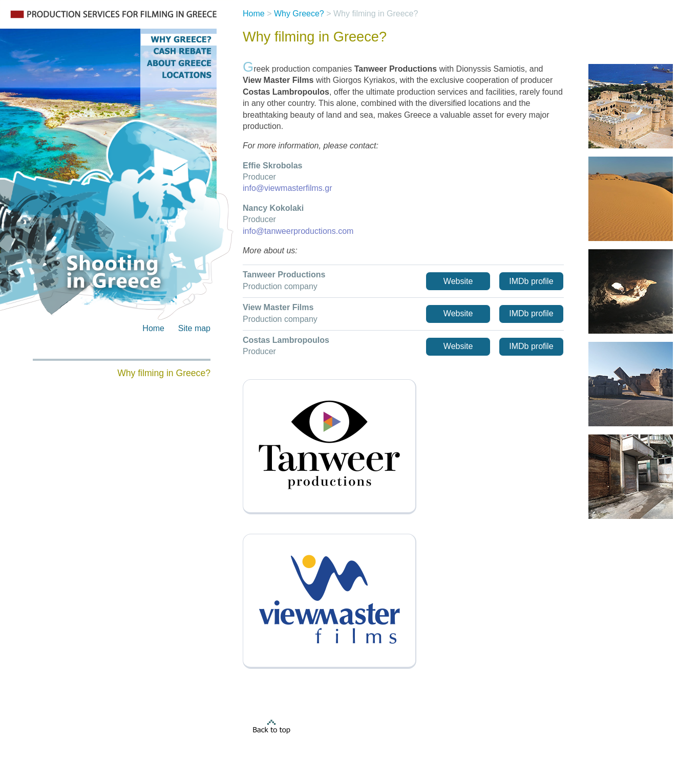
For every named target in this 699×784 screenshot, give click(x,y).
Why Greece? (299, 14)
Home (153, 328)
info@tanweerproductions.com (298, 231)
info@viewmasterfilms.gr (288, 188)
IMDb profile (531, 281)
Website (458, 281)
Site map (194, 328)
